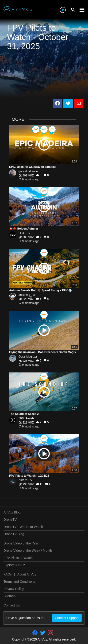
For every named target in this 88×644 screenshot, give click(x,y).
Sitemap (10, 596)
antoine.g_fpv (27, 295)
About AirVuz (27, 574)
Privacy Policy (14, 589)
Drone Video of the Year (21, 543)
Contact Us (12, 605)
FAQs (8, 574)
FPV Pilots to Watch (18, 558)
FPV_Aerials (26, 418)
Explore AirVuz (14, 565)
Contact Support (67, 618)
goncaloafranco (28, 171)
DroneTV (10, 520)
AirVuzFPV (25, 480)
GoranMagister (28, 357)
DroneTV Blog (14, 534)
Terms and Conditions (19, 582)
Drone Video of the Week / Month (28, 551)
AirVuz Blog (12, 512)
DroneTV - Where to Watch (23, 527)
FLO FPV (24, 233)
